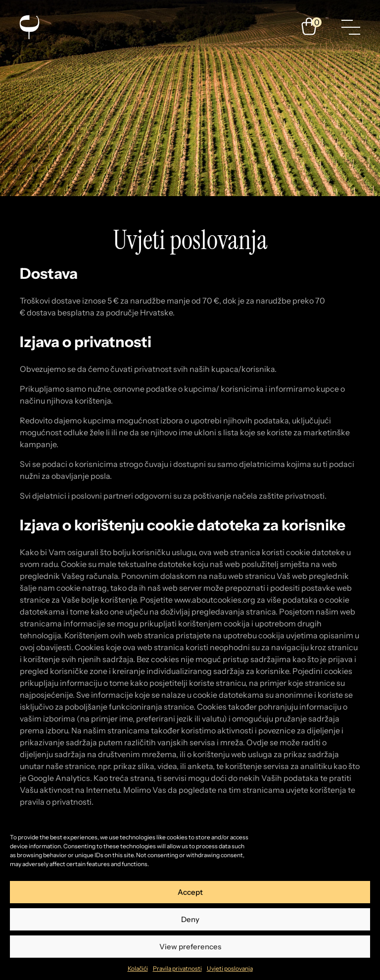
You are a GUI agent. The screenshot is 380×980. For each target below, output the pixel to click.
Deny (190, 919)
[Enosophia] (29, 27)
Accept (190, 892)
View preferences (190, 947)
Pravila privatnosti (177, 968)
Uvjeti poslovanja (230, 968)
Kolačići (138, 968)
